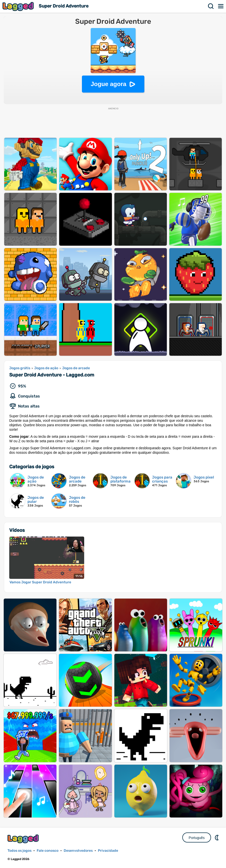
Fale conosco (48, 851)
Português (197, 838)
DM (217, 837)
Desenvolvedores (78, 851)
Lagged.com (24, 839)
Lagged (19, 6)
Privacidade (108, 851)
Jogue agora (109, 84)
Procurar (211, 6)
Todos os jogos (19, 851)
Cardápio (221, 6)
